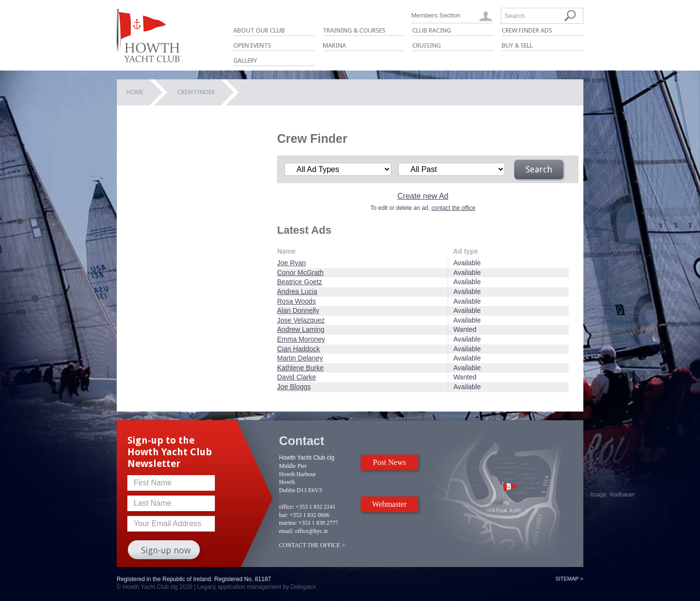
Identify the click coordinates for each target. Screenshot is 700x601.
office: (287, 507)
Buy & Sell (517, 45)
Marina (334, 45)
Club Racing (432, 30)
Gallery (245, 60)
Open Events (252, 45)
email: (286, 531)
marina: (288, 523)
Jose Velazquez (301, 320)
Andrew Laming (301, 329)
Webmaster (389, 504)
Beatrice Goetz (300, 282)
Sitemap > (569, 579)
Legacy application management (239, 587)
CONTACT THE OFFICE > (312, 545)
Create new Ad (423, 196)
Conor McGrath (300, 273)
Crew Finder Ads (527, 30)
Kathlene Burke (300, 368)
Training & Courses (354, 30)
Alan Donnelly (298, 310)
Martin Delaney (300, 358)
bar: (284, 515)
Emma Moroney (301, 339)
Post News (389, 462)
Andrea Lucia (297, 292)
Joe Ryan (291, 263)
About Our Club (259, 30)
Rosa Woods (297, 301)
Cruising (427, 45)
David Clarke (297, 377)
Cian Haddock (298, 349)
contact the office (453, 208)
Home (135, 92)
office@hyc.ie (312, 531)
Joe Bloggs (294, 387)
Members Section (436, 15)
